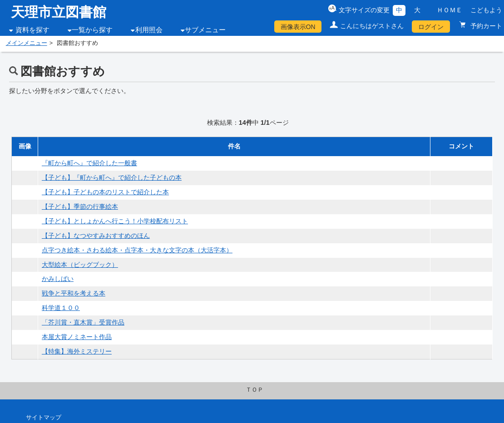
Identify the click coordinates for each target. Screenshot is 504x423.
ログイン (431, 27)
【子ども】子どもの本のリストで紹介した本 (105, 192)
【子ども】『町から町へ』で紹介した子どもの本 (112, 177)
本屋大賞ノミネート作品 (77, 337)
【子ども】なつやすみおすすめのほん (96, 236)
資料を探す (32, 30)
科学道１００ (61, 308)
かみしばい (58, 279)
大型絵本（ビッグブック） (80, 265)
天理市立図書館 (59, 12)
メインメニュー (27, 43)
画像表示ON (298, 27)
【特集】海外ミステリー (77, 351)
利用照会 (149, 30)
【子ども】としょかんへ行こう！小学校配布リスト (115, 221)
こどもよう (486, 10)
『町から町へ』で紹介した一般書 (89, 163)
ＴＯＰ (254, 390)
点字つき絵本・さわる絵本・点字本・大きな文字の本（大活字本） (137, 250)
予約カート (485, 26)
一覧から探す (92, 30)
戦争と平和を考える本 (74, 293)
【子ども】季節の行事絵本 (80, 207)
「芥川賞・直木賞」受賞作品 (83, 322)
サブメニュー (205, 30)
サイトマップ (44, 418)
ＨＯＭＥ (450, 10)
